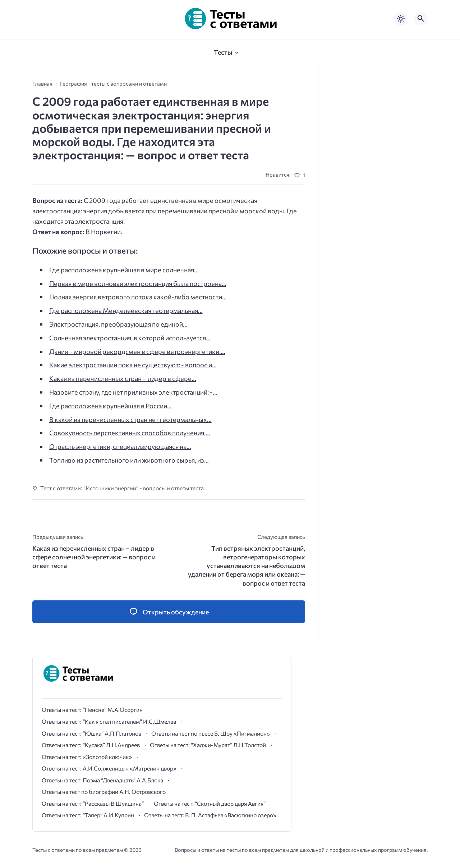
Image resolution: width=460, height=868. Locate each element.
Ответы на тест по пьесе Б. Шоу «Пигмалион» (211, 733)
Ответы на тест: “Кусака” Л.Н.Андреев (91, 745)
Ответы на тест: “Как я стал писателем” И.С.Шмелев (109, 721)
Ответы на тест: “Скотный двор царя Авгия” (210, 803)
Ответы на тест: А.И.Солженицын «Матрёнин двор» (109, 768)
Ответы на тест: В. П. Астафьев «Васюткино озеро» (210, 815)
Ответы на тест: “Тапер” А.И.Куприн (88, 815)
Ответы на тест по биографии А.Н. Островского (104, 792)
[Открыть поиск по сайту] (421, 19)
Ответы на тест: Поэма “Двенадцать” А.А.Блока (102, 780)
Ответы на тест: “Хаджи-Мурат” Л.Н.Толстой (208, 745)
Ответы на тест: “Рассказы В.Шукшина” (93, 803)
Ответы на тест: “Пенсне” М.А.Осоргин (92, 710)
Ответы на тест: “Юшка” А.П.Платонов (91, 733)
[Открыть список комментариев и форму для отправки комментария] (169, 612)
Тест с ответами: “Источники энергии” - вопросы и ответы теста (122, 488)
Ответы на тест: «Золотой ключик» (87, 757)
